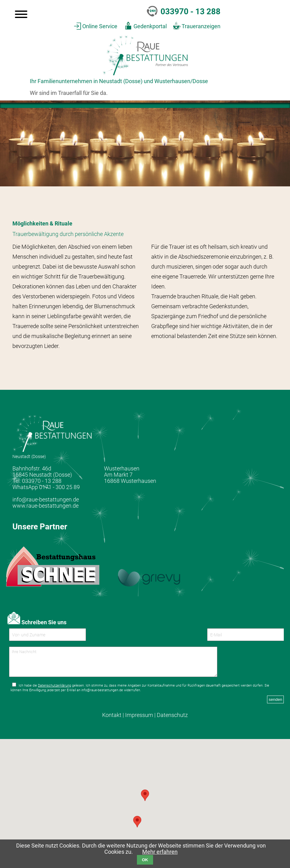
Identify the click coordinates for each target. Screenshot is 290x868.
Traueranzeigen (201, 26)
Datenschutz (172, 720)
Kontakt (112, 720)
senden (275, 704)
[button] (137, 827)
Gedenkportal (150, 26)
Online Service (100, 26)
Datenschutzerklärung (54, 690)
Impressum (139, 720)
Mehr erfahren (160, 852)
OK (145, 860)
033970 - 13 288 (190, 11)
